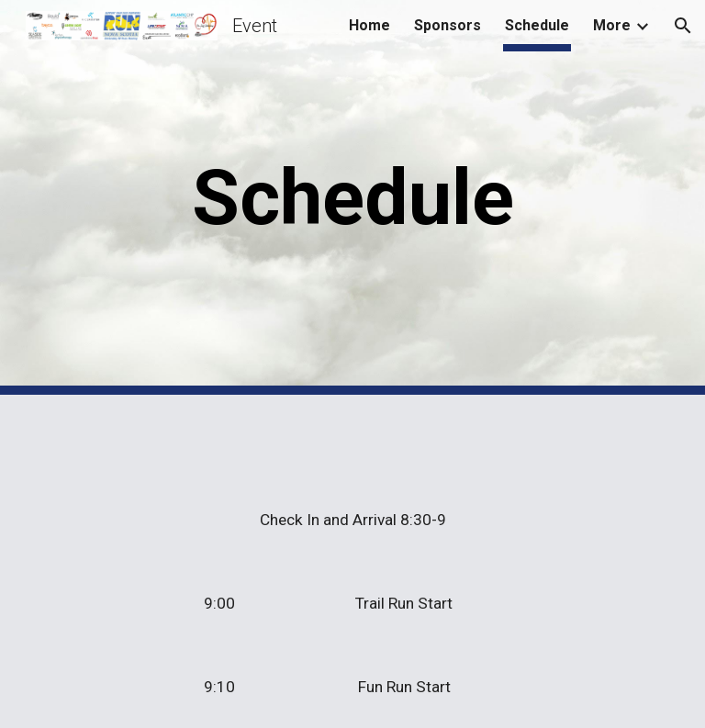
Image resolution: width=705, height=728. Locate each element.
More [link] (612, 25)
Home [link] (369, 25)
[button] (683, 26)
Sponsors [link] (448, 25)
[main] (352, 198)
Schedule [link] (537, 25)
